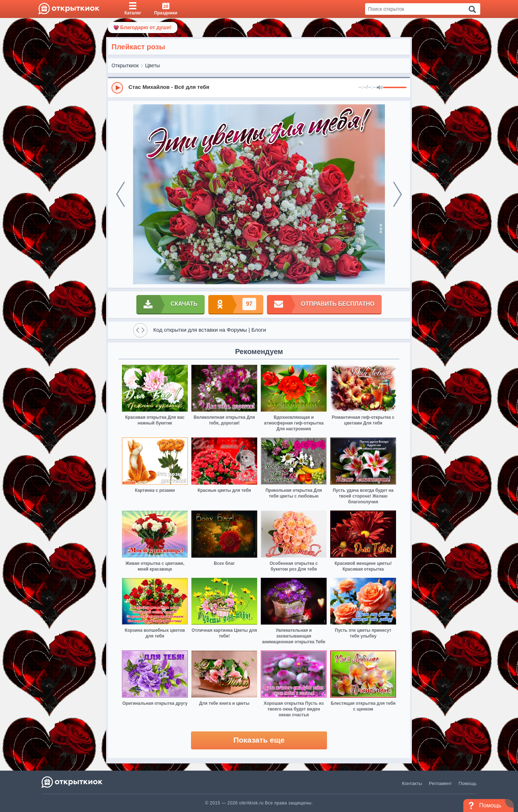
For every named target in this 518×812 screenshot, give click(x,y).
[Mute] (380, 88)
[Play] (117, 88)
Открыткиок (125, 65)
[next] (397, 194)
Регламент (440, 783)
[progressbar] (395, 88)
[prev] (121, 194)
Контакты (412, 783)
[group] (259, 87)
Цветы (152, 65)
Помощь (468, 783)
